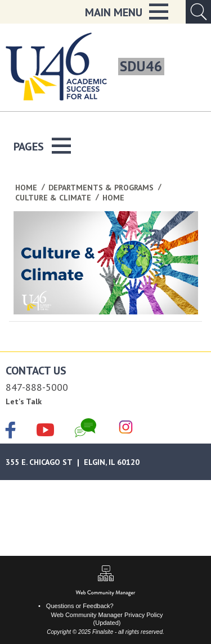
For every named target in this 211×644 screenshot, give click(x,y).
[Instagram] (126, 428)
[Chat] (86, 428)
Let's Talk (24, 401)
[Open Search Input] (198, 12)
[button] (127, 12)
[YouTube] (45, 428)
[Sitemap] (106, 575)
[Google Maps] (105, 462)
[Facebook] (11, 431)
